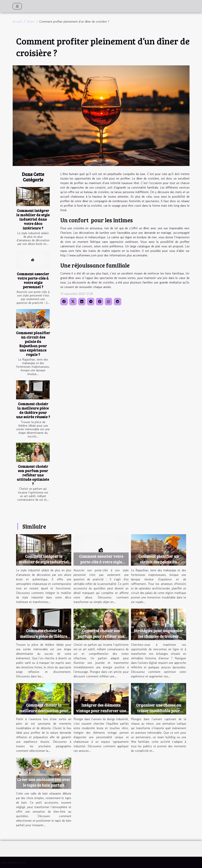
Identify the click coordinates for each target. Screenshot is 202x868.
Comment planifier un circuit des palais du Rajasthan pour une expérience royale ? (33, 343)
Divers (31, 21)
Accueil (17, 21)
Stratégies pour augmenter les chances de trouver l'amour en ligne (158, 636)
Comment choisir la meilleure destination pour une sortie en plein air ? (44, 711)
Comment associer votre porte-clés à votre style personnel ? (33, 280)
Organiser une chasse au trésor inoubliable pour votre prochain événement (158, 711)
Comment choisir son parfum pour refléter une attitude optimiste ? (33, 475)
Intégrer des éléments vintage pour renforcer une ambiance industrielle (101, 711)
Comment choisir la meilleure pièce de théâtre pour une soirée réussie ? (33, 410)
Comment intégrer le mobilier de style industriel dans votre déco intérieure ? (33, 219)
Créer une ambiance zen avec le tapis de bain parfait (44, 782)
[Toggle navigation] (17, 6)
